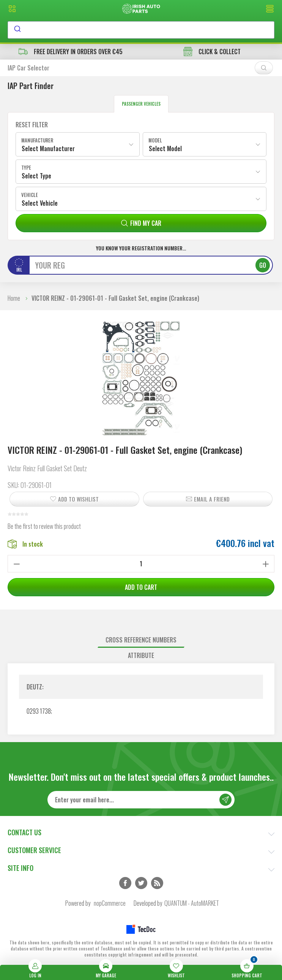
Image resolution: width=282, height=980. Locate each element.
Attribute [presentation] (141, 655)
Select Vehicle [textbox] (40, 203)
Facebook (125, 883)
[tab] (141, 640)
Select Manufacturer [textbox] (48, 148)
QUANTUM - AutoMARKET (192, 903)
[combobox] (141, 30)
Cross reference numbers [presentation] (141, 640)
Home (14, 298)
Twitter (141, 883)
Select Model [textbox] (165, 148)
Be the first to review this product (44, 526)
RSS (157, 883)
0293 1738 (39, 711)
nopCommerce (110, 903)
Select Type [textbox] (36, 176)
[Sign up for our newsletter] (141, 800)
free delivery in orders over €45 (71, 52)
